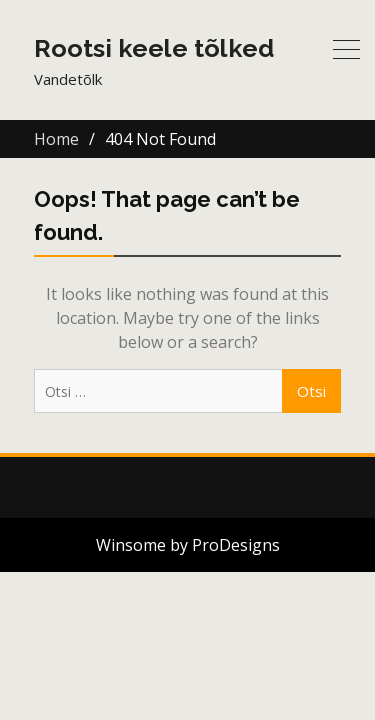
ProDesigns (236, 545)
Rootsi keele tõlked (154, 48)
